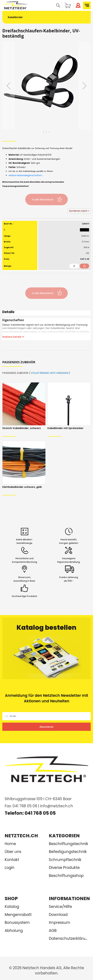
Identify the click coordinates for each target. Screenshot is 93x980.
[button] (9, 86)
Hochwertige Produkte (24, 596)
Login (10, 868)
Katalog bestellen (46, 628)
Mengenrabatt (18, 915)
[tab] (46, 313)
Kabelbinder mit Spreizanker (65, 428)
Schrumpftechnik (65, 860)
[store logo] (15, 5)
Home (10, 844)
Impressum (60, 923)
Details (8, 312)
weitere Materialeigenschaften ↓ (26, 175)
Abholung (14, 931)
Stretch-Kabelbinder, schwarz (22, 428)
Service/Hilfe (60, 907)
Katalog (12, 907)
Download (58, 915)
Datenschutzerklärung (69, 938)
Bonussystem (17, 923)
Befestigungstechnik (68, 852)
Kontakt (12, 860)
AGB (53, 931)
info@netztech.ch (57, 806)
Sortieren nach (78, 211)
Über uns (13, 852)
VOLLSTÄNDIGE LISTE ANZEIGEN (50, 373)
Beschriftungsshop (66, 876)
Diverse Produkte (64, 868)
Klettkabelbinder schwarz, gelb (22, 487)
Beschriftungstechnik (69, 844)
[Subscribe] (46, 727)
